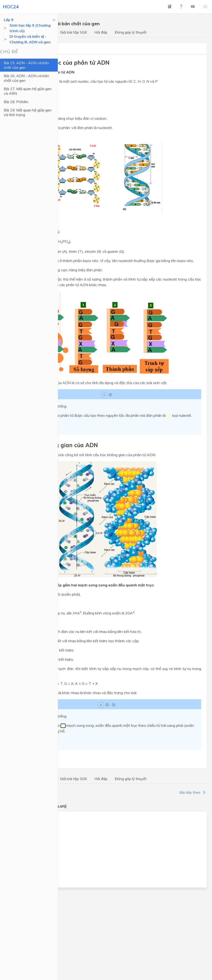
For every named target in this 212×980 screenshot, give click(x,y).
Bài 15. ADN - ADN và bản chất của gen (26, 65)
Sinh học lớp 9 (24, 862)
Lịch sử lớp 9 (23, 870)
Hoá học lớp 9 (24, 854)
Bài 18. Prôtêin (16, 102)
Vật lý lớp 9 (22, 845)
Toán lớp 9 (21, 820)
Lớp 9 (9, 20)
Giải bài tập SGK (74, 32)
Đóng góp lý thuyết (131, 32)
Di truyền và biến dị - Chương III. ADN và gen (30, 39)
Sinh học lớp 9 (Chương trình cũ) (30, 28)
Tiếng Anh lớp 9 (26, 837)
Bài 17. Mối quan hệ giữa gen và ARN (28, 91)
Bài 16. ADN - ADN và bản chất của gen (26, 78)
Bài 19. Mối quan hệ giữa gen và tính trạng (28, 112)
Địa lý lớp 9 (22, 879)
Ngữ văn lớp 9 (24, 829)
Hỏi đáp (101, 32)
